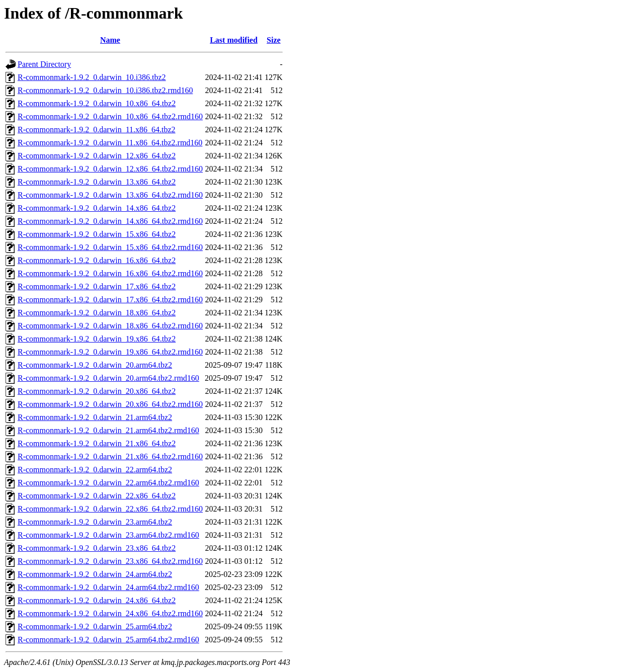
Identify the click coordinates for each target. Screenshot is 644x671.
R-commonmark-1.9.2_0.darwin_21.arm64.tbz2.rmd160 (108, 430)
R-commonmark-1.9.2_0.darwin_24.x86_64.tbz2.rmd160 (110, 613)
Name (110, 40)
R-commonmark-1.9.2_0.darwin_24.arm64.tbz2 (95, 574)
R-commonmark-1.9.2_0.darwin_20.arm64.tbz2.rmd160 (108, 378)
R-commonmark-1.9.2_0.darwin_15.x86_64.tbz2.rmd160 (110, 247)
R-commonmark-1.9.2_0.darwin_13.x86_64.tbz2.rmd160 (110, 195)
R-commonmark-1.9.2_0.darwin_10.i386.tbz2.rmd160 (105, 90)
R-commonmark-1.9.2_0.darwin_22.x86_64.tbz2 (97, 496)
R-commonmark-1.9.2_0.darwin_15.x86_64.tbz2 (97, 234)
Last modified (234, 40)
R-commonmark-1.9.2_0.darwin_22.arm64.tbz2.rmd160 (108, 483)
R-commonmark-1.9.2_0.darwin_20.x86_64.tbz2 (97, 391)
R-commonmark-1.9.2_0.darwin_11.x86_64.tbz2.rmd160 (110, 143)
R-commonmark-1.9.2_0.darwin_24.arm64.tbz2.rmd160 (108, 587)
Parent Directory (44, 64)
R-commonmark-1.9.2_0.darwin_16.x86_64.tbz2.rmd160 (110, 273)
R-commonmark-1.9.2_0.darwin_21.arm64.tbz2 (95, 417)
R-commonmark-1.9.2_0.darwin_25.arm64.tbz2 (95, 626)
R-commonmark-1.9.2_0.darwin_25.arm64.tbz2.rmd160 (108, 640)
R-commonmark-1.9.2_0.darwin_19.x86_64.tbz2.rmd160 (110, 352)
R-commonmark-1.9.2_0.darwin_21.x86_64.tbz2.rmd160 (110, 456)
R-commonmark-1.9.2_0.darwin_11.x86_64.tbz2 (97, 130)
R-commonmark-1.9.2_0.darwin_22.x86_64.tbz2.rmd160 (110, 509)
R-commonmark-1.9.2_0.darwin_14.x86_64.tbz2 (97, 208)
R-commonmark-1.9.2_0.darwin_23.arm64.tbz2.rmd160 (108, 535)
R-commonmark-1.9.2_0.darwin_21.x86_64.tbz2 (97, 443)
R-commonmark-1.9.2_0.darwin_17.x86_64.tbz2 (97, 286)
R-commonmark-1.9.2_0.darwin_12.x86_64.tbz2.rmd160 (110, 169)
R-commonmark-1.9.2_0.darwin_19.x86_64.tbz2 (97, 339)
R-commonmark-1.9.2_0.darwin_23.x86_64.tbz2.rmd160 (110, 561)
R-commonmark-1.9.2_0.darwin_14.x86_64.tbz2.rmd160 (110, 221)
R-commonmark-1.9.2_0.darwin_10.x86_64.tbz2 (97, 103)
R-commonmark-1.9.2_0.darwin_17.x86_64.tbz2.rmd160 (110, 300)
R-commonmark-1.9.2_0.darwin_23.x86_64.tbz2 (97, 548)
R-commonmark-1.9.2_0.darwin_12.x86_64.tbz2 (97, 156)
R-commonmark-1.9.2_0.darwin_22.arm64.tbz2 (95, 470)
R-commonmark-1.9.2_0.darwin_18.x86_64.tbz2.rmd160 (110, 326)
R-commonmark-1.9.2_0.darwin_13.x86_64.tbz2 (97, 182)
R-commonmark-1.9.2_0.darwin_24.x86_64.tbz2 (97, 600)
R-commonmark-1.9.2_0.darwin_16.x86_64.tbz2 (97, 260)
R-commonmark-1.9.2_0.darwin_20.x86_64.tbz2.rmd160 (110, 404)
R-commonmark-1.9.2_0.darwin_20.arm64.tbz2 (95, 365)
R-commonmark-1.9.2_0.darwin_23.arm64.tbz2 (95, 522)
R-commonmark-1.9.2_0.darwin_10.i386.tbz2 (92, 77)
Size (274, 40)
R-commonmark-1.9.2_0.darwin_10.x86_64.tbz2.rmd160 (110, 116)
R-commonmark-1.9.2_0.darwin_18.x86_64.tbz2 (97, 313)
